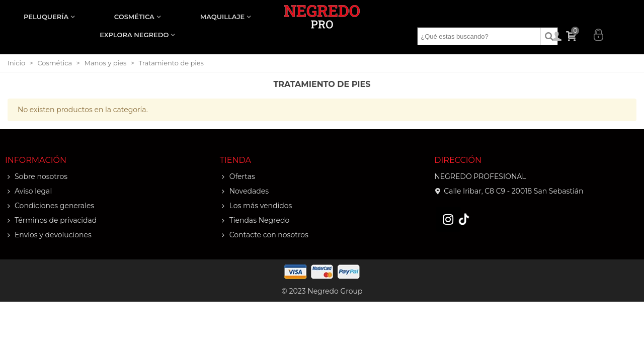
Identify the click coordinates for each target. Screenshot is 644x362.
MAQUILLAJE (222, 17)
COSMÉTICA (134, 17)
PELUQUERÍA (46, 17)
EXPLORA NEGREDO (134, 35)
